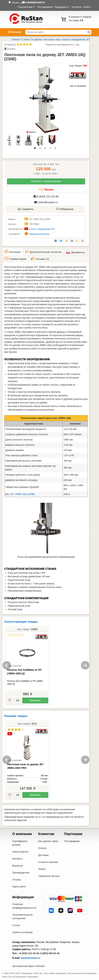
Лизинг (46, 189)
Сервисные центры (49, 876)
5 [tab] (56, 149)
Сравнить (26, 209)
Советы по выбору (22, 932)
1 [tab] (36, 149)
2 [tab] (41, 149)
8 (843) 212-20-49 (46, 197)
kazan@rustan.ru (30, 958)
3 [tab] (46, 149)
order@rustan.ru (46, 202)
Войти (87, 7)
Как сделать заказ (48, 841)
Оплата (42, 848)
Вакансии (18, 866)
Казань (16, 2)
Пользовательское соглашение (22, 917)
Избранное (65, 209)
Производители (21, 873)
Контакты (77, 7)
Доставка (43, 855)
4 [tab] (51, 149)
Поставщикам (45, 7)
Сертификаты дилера (20, 843)
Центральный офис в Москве (28, 966)
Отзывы (17, 880)
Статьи (16, 925)
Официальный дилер (39, 234)
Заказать (35, 700)
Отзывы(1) (10, 45)
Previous (7, 665)
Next (85, 665)
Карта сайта (19, 887)
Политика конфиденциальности (24, 906)
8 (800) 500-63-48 (50, 953)
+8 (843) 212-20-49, (29, 953)
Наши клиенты (20, 852)
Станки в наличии (48, 862)
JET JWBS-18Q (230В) (22, 494)
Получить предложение (46, 181)
